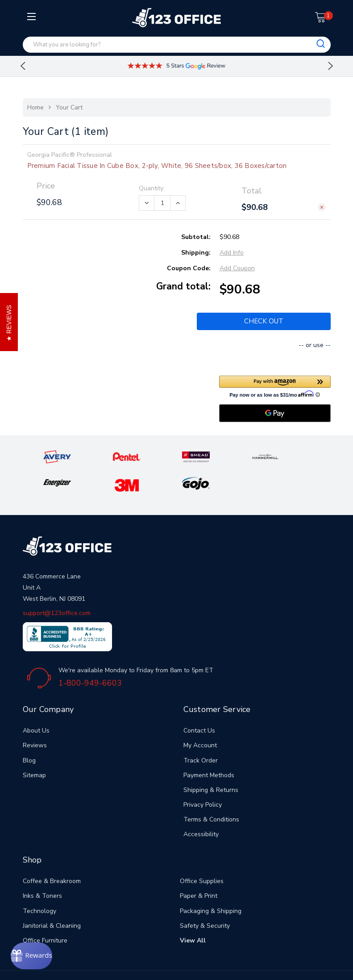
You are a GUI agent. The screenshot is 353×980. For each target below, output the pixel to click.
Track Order (201, 731)
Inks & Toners (42, 867)
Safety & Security (205, 897)
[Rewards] (43, 953)
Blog (29, 731)
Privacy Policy (203, 776)
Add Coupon (237, 268)
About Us (36, 702)
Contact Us (199, 702)
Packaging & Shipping (211, 882)
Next (331, 66)
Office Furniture (45, 912)
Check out (264, 321)
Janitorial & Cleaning (52, 897)
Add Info (232, 253)
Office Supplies (202, 852)
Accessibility (201, 806)
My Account (200, 717)
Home (35, 107)
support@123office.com (57, 584)
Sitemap (34, 746)
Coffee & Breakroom (52, 852)
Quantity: (152, 188)
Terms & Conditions (211, 791)
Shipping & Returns (211, 761)
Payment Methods (209, 746)
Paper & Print (199, 867)
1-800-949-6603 (90, 654)
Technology (39, 882)
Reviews (35, 717)
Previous (23, 66)
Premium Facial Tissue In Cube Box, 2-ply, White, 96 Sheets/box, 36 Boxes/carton (157, 166)
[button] (275, 385)
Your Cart (69, 107)
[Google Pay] (275, 412)
